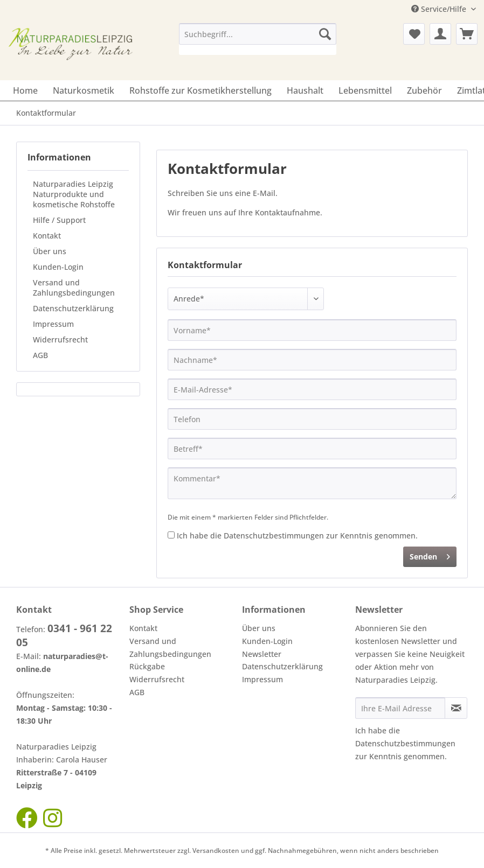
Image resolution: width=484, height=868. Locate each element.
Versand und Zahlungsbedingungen (74, 288)
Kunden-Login (58, 267)
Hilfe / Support (59, 220)
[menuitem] (258, 39)
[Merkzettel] (414, 34)
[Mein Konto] (440, 34)
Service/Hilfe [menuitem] (440, 9)
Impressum (53, 324)
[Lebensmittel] (365, 90)
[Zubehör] (424, 90)
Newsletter (262, 654)
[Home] (25, 90)
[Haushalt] (305, 90)
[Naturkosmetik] (84, 90)
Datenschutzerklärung (73, 308)
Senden (430, 555)
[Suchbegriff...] (258, 34)
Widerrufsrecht (60, 339)
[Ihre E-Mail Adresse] (400, 708)
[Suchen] (325, 34)
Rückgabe (147, 666)
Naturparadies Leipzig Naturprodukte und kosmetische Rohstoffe (74, 194)
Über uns (50, 251)
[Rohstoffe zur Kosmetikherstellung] (200, 90)
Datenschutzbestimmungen (274, 535)
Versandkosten (216, 850)
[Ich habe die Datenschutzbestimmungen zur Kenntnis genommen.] (171, 535)
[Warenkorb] (467, 34)
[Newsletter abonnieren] (456, 708)
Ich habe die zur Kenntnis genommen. (297, 535)
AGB (40, 355)
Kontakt (47, 236)
